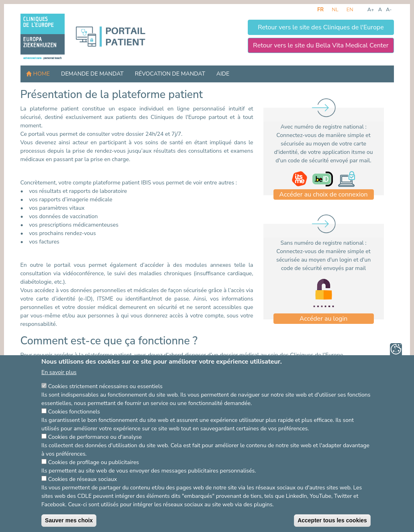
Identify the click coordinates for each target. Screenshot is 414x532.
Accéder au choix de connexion (323, 194)
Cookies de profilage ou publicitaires (94, 476)
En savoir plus (59, 386)
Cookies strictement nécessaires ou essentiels (105, 400)
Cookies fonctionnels (74, 425)
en (350, 10)
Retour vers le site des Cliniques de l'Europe (321, 27)
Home (42, 74)
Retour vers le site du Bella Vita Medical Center (321, 45)
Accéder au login (324, 319)
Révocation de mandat (170, 74)
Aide (223, 74)
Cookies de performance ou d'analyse (95, 451)
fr (320, 10)
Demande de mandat (92, 74)
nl (335, 10)
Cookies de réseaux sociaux (83, 493)
